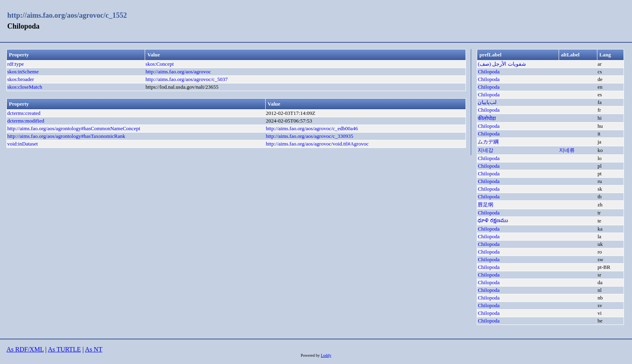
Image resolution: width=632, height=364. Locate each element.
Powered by (311, 355)
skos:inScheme (23, 72)
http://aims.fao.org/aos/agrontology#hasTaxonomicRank (66, 136)
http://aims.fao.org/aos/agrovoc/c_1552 (67, 15)
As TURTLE (64, 349)
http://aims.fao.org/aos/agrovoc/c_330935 (309, 136)
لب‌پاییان (487, 102)
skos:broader (21, 79)
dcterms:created (24, 113)
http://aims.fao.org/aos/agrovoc (178, 72)
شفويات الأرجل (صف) (502, 64)
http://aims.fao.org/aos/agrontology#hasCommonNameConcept (74, 128)
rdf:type (16, 64)
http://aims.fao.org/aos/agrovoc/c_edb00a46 (312, 128)
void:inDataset (23, 144)
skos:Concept (160, 64)
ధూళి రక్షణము (493, 220)
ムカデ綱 (488, 142)
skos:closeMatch (25, 87)
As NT (94, 349)
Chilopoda (489, 72)
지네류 (567, 150)
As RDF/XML (25, 349)
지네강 (485, 150)
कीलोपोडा (487, 118)
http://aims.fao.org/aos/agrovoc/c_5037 (187, 79)
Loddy (326, 355)
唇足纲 (485, 205)
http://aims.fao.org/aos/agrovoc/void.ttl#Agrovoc (317, 144)
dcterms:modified (26, 121)
